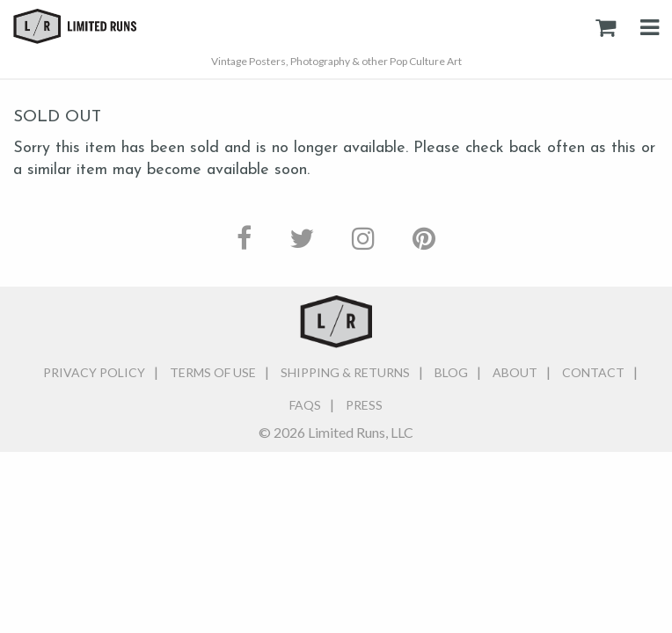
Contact (593, 372)
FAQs (305, 405)
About (515, 372)
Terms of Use (213, 372)
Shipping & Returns (345, 372)
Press (364, 405)
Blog (451, 372)
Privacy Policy (94, 372)
